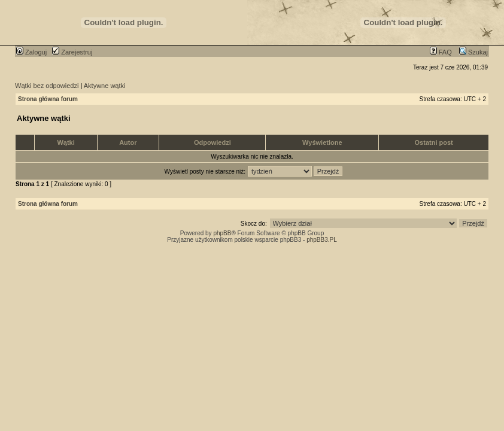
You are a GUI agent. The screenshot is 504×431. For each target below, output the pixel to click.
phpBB (222, 233)
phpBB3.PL (322, 240)
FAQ (441, 52)
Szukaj (473, 52)
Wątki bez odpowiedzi (47, 86)
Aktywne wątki (105, 86)
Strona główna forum (48, 99)
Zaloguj (31, 52)
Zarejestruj (72, 52)
